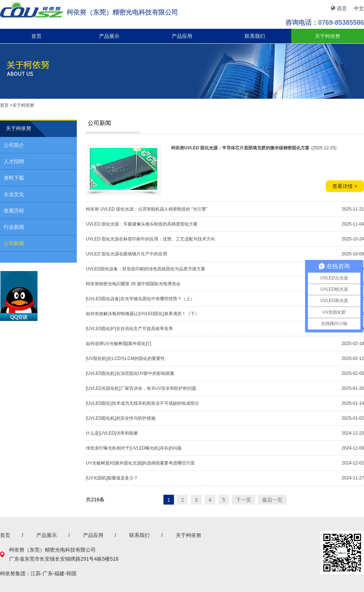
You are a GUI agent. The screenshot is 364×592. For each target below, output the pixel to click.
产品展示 (109, 36)
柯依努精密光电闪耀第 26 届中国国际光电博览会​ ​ (134, 284)
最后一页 (272, 499)
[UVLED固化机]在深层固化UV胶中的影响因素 (130, 373)
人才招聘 (14, 161)
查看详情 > (345, 186)
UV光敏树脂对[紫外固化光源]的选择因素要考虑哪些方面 (140, 463)
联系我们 (255, 36)
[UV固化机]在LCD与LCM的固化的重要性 (125, 358)
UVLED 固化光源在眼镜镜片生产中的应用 (126, 254)
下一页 (244, 499)
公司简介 (14, 145)
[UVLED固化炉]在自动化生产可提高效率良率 (129, 329)
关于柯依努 (328, 36)
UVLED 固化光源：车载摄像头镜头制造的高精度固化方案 (142, 224)
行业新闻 (14, 227)
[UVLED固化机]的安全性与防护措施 (121, 418)
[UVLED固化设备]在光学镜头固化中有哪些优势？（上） (140, 299)
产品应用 (182, 36)
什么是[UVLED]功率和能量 (112, 433)
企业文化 (14, 194)
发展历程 (14, 211)
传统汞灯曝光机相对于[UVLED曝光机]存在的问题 (134, 448)
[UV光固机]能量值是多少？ (112, 478)
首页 (36, 36)
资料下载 (14, 178)
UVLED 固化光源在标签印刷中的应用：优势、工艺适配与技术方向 (151, 239)
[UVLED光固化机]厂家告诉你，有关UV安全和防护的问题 (141, 388)
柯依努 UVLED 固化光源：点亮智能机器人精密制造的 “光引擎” (147, 209)
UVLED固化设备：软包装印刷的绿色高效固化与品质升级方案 (146, 269)
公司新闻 (14, 243)
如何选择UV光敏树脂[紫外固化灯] (118, 344)
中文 (359, 8)
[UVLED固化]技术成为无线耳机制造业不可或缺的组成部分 (143, 403)
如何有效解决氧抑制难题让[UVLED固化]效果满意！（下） (143, 314)
